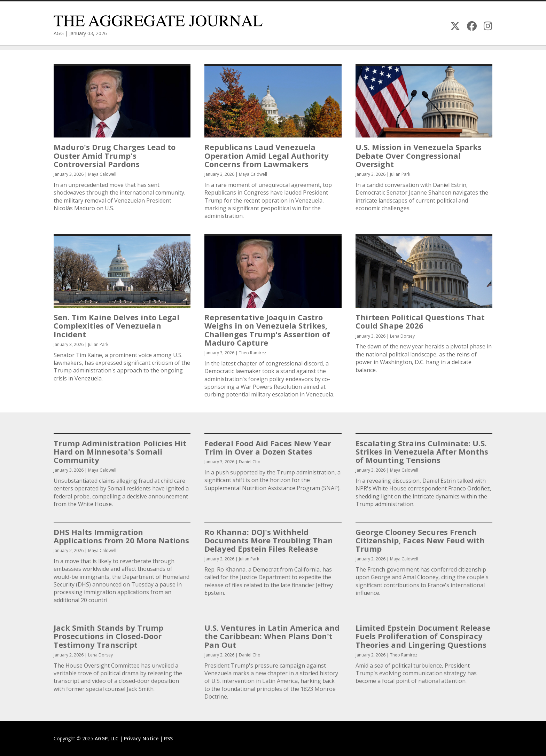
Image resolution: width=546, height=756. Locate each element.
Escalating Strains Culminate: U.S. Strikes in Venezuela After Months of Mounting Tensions (422, 451)
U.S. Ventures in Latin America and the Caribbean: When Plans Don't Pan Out (272, 636)
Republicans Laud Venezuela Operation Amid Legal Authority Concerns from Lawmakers (267, 155)
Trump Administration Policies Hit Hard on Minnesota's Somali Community (120, 451)
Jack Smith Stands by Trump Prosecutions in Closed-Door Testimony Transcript (108, 636)
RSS (168, 738)
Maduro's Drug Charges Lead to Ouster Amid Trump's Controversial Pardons (115, 155)
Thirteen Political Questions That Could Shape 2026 (420, 321)
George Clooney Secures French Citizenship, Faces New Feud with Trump (420, 540)
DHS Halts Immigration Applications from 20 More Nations (121, 536)
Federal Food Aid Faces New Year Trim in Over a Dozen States (268, 447)
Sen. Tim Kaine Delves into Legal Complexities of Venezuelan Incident (116, 325)
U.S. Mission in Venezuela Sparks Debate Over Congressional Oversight (419, 155)
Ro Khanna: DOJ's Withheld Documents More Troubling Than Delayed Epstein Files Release (269, 540)
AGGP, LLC (107, 738)
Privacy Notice (141, 738)
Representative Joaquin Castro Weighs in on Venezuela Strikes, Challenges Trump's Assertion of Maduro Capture (267, 330)
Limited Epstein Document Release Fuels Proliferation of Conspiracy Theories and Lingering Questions (423, 636)
